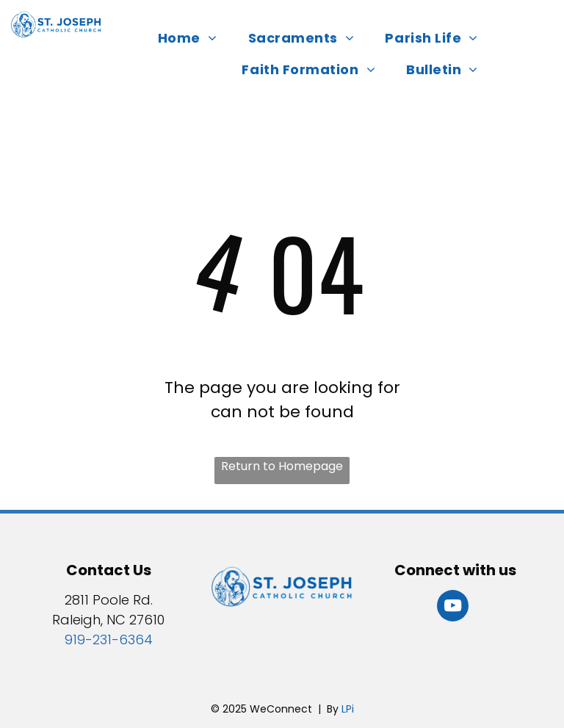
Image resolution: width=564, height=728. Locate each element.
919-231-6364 (109, 639)
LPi (348, 709)
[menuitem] (192, 38)
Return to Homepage (282, 466)
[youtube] (453, 608)
